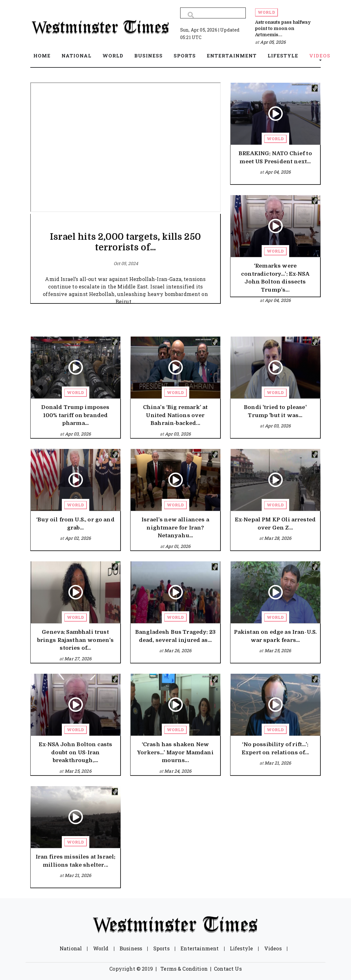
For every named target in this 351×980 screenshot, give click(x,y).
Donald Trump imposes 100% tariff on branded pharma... (75, 415)
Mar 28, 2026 (278, 538)
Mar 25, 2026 (278, 650)
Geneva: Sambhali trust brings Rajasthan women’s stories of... (76, 640)
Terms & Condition (184, 969)
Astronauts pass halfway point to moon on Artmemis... (283, 29)
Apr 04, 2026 (278, 172)
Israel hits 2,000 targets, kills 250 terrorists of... (125, 242)
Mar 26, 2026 (178, 650)
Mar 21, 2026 (278, 763)
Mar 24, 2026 (178, 771)
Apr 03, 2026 (78, 434)
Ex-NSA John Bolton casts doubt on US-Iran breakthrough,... (76, 752)
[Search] (213, 13)
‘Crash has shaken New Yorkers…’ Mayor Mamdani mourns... (175, 752)
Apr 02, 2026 (78, 538)
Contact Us (228, 969)
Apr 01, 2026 (178, 546)
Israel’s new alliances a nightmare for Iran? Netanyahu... (175, 528)
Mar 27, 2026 (78, 659)
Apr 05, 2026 (273, 42)
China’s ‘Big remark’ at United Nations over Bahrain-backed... (175, 415)
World (266, 12)
